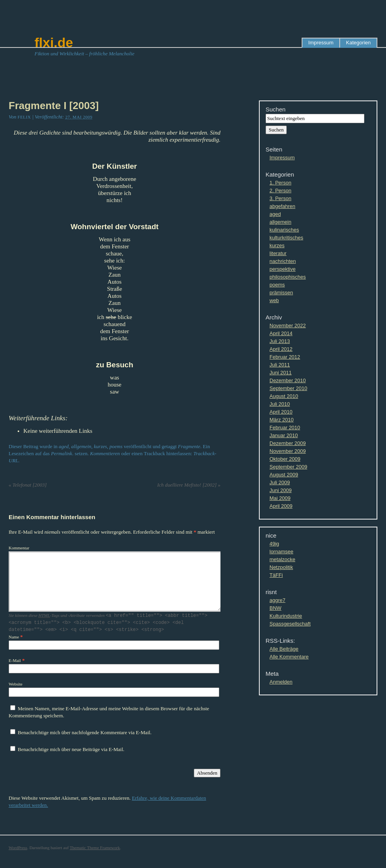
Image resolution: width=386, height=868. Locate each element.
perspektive (282, 269)
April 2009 (281, 506)
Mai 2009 (280, 498)
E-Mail (15, 660)
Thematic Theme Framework (95, 847)
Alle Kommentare (289, 657)
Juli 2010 (280, 404)
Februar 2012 (285, 357)
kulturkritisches (286, 238)
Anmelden (281, 682)
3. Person (280, 198)
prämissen (281, 293)
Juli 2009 (280, 482)
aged (64, 446)
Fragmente (189, 446)
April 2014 (281, 333)
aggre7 (277, 600)
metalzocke (282, 559)
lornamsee (281, 552)
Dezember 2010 (288, 380)
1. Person (280, 183)
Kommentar (19, 548)
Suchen (276, 109)
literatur (278, 253)
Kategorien (358, 43)
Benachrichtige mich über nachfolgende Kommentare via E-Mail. (85, 732)
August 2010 (284, 396)
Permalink (62, 453)
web (274, 300)
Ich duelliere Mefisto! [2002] (189, 485)
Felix (24, 117)
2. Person (280, 191)
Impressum (321, 43)
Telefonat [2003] (28, 485)
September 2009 (288, 467)
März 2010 (281, 420)
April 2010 (281, 412)
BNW (275, 608)
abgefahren (282, 206)
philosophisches (288, 277)
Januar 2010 (284, 435)
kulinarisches (284, 230)
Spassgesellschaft (290, 624)
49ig (274, 544)
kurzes (100, 446)
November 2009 (288, 451)
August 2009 (284, 475)
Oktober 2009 (285, 459)
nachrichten (283, 261)
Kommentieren (105, 453)
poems (116, 446)
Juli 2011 (280, 365)
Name (14, 636)
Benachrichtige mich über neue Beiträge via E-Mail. (71, 749)
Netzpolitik (281, 567)
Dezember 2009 (288, 443)
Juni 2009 (280, 490)
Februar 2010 (285, 428)
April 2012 (281, 349)
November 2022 (288, 325)
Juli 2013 (280, 341)
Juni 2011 (280, 373)
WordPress (18, 847)
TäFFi (276, 575)
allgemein (81, 446)
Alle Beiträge (284, 649)
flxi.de (54, 42)
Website (15, 684)
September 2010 (288, 388)
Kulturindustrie (286, 616)
